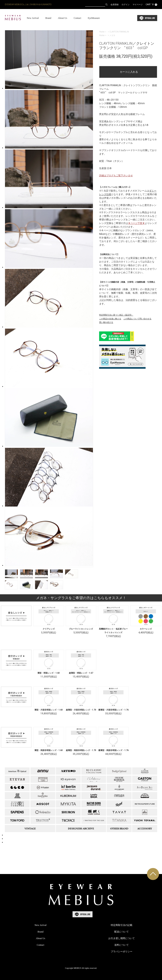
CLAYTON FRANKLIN (119, 32)
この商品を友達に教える (110, 319)
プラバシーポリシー (122, 952)
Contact (77, 18)
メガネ (112, 35)
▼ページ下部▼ (136, 223)
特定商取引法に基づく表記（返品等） (116, 315)
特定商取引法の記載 (122, 925)
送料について (122, 945)
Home (102, 32)
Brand (48, 18)
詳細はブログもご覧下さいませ (116, 176)
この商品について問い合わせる (137, 319)
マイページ (138, 5)
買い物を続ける (106, 322)
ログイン (126, 5)
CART (151, 5)
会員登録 (115, 5)
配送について (122, 932)
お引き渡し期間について (122, 938)
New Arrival (33, 18)
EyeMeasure (94, 18)
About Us (62, 18)
